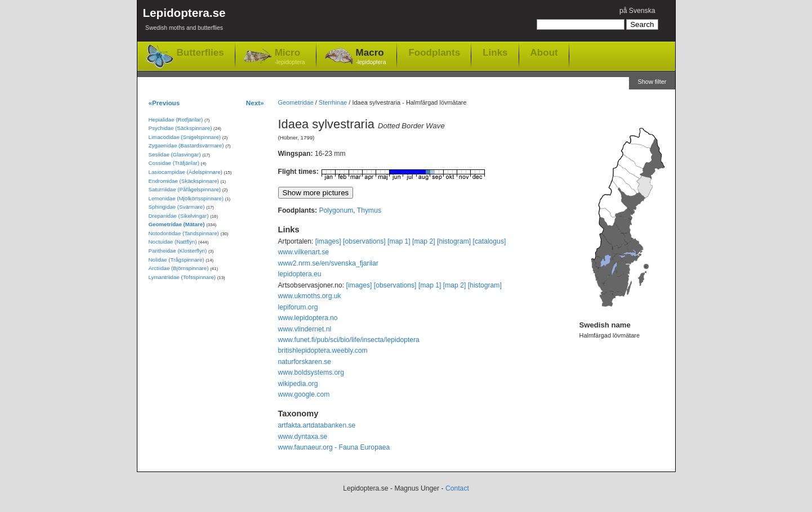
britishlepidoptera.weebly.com (323, 351)
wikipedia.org (298, 384)
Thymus (369, 210)
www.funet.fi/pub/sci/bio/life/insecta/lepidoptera (349, 340)
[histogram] (454, 241)
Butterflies (200, 53)
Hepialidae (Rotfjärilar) (176, 120)
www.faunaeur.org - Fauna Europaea (334, 447)
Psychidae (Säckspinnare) (180, 128)
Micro (290, 57)
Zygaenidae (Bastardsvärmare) (186, 145)
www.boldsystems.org (311, 372)
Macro (371, 57)
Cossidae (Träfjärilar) (174, 163)
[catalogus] (490, 241)
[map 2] (424, 241)
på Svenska (637, 11)
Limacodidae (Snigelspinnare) (185, 137)
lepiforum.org (298, 307)
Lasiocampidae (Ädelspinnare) (186, 172)
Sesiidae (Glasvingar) (175, 154)
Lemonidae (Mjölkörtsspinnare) (186, 198)
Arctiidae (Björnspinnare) (179, 268)
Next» (255, 103)
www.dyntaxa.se (303, 437)
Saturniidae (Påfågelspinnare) (185, 189)
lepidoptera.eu (300, 274)
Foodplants (434, 52)
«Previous (164, 103)
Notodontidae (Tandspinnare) (184, 233)
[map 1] (399, 241)
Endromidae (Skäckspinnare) (184, 181)
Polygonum (336, 210)
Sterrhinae (333, 102)
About (544, 52)
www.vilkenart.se (304, 252)
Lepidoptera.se (184, 21)
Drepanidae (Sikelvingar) (179, 216)
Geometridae (296, 102)
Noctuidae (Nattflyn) (173, 242)
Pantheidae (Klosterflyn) (178, 251)
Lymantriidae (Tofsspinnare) (182, 277)
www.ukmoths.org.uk (310, 296)
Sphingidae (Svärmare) (177, 207)
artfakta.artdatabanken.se (317, 425)
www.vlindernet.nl (305, 329)
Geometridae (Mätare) (177, 224)
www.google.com (304, 394)
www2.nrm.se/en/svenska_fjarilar (328, 263)
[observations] (364, 241)
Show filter (652, 82)
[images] (328, 241)
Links (495, 52)
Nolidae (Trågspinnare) (177, 260)
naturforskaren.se (305, 362)
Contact (457, 488)
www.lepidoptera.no (308, 318)
